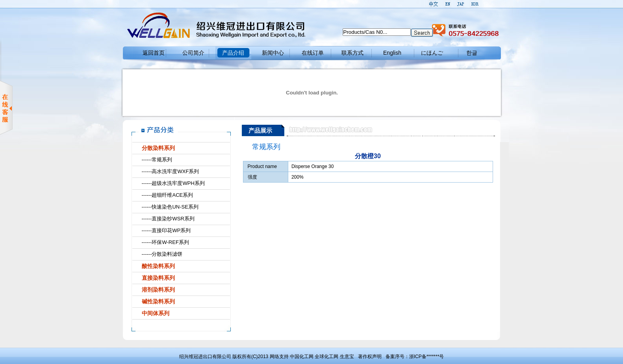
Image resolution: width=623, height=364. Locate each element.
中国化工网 (302, 357)
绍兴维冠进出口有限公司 (205, 357)
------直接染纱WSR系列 (168, 219)
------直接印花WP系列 (166, 230)
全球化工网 (326, 357)
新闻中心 (273, 53)
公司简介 (193, 53)
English (392, 53)
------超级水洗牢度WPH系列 (173, 183)
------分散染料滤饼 (162, 254)
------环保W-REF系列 (165, 242)
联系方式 (352, 53)
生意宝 (347, 357)
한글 (472, 53)
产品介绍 (233, 53)
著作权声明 (370, 357)
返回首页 (154, 53)
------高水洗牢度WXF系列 (171, 171)
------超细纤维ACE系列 (168, 195)
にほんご (432, 53)
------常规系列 (157, 160)
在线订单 (313, 53)
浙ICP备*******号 (427, 357)
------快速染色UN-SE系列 (170, 207)
